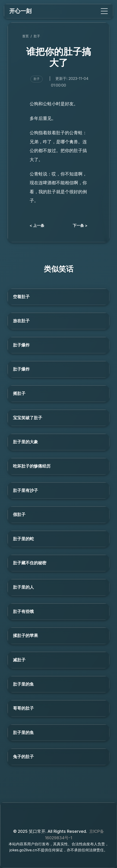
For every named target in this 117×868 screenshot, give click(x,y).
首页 (25, 36)
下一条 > (80, 225)
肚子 (37, 36)
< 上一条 (37, 225)
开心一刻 (20, 11)
